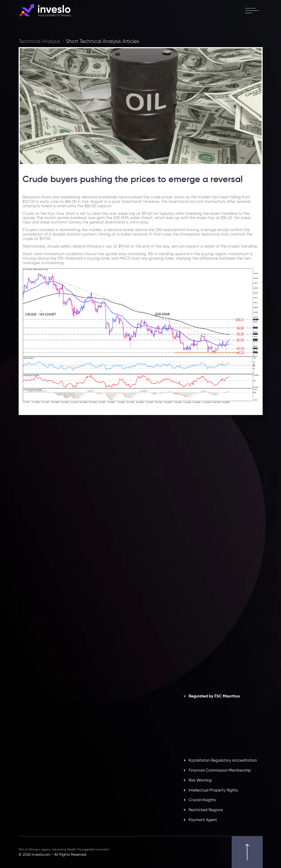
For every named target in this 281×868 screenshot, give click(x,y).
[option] (78, 505)
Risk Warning (200, 780)
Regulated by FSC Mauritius (214, 696)
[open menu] (252, 10)
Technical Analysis (39, 41)
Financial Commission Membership (220, 770)
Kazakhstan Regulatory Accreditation (223, 760)
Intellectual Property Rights (213, 790)
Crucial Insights (202, 800)
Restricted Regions (206, 810)
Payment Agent (203, 820)
